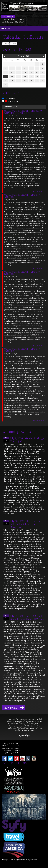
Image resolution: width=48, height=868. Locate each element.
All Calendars (10, 99)
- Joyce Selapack (25, 735)
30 (42, 81)
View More (10, 708)
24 (6, 81)
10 (6, 72)
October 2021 (24, 56)
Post (13, 44)
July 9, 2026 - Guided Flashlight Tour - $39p (27, 440)
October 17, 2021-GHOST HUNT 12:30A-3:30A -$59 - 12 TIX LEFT (24, 112)
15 (37, 72)
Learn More (38, 191)
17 (6, 76)
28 (31, 81)
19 (18, 76)
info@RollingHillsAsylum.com (13, 753)
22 (37, 76)
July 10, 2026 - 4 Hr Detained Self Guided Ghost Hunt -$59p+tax (26, 524)
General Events (12, 101)
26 (18, 81)
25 (12, 81)
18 (12, 76)
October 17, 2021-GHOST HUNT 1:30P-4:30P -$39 (23, 196)
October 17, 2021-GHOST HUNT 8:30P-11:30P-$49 (23, 350)
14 (31, 72)
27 (25, 81)
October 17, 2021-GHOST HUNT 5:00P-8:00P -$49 (23, 273)
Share (6, 44)
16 (42, 72)
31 (6, 85)
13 (25, 72)
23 (42, 76)
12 (18, 72)
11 (12, 72)
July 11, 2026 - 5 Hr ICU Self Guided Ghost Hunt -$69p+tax (27, 617)
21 (31, 76)
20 (25, 76)
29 (37, 81)
